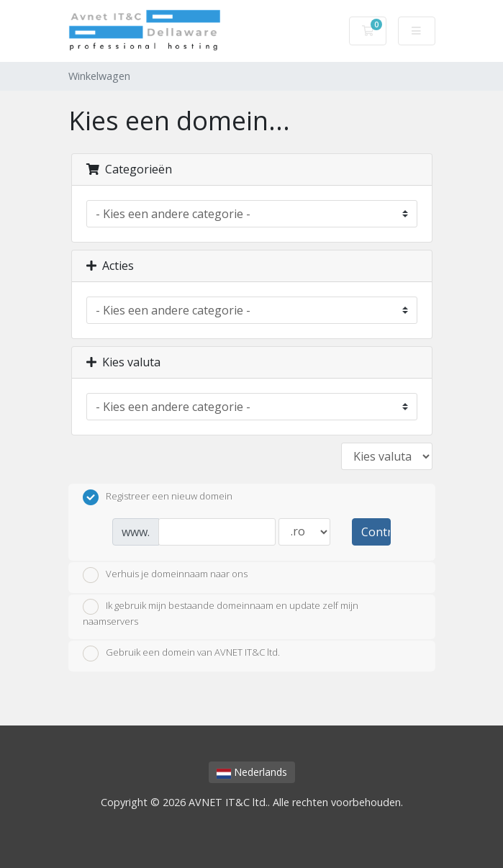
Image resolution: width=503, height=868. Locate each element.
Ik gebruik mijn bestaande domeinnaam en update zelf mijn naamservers (221, 613)
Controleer (376, 532)
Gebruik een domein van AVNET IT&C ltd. (181, 654)
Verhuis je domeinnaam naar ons (165, 575)
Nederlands (252, 772)
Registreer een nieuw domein (158, 497)
